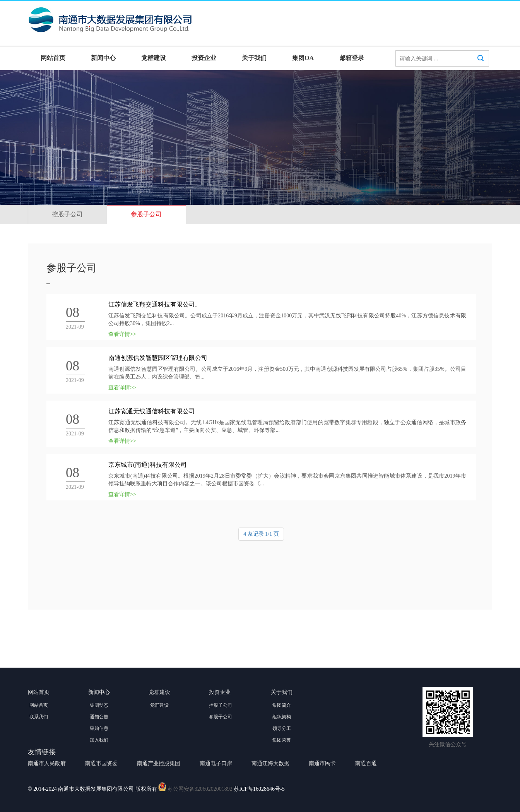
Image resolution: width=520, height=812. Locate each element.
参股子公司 (146, 214)
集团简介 (282, 705)
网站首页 (53, 58)
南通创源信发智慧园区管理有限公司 (158, 358)
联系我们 (39, 717)
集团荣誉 (282, 740)
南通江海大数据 (270, 763)
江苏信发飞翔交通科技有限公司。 (155, 304)
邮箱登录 (352, 58)
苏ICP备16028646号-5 (259, 789)
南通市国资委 (101, 763)
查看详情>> (122, 334)
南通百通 (366, 763)
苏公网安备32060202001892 (200, 789)
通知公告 (99, 717)
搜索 (481, 65)
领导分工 (282, 728)
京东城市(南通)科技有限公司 (148, 465)
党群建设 (154, 58)
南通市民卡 (322, 763)
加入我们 (99, 740)
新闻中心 (103, 58)
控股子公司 (67, 214)
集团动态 (99, 705)
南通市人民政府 (47, 763)
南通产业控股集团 (159, 763)
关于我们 (254, 58)
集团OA (303, 58)
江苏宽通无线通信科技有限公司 (152, 411)
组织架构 (282, 717)
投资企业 (204, 58)
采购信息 (99, 728)
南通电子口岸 (216, 763)
